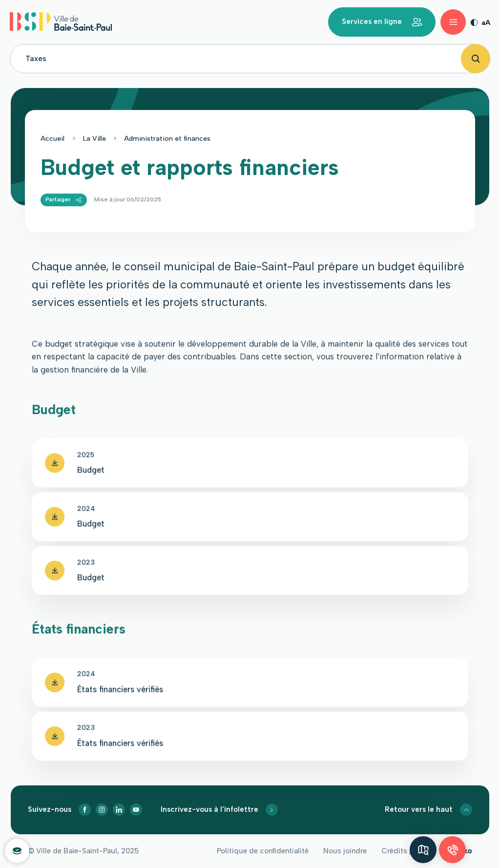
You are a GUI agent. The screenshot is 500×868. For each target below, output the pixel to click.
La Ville (94, 141)
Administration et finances (167, 141)
